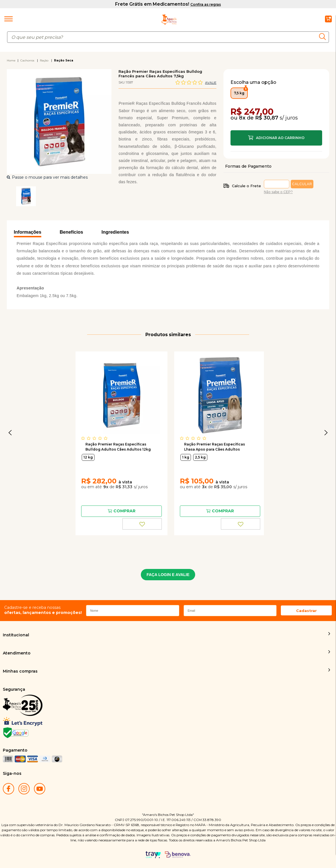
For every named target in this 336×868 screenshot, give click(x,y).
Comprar (276, 138)
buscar (324, 37)
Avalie (211, 83)
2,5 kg (200, 457)
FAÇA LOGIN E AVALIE (168, 575)
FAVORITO (142, 524)
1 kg (186, 457)
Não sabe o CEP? (278, 192)
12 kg (88, 457)
